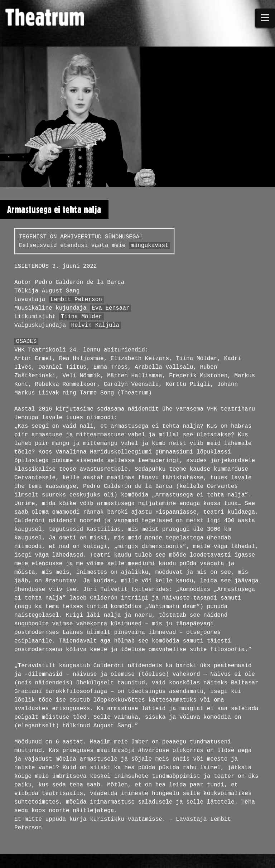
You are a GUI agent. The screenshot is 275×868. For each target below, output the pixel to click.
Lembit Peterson (76, 300)
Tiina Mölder (81, 317)
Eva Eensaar (111, 308)
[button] (265, 18)
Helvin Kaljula (95, 325)
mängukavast (150, 246)
